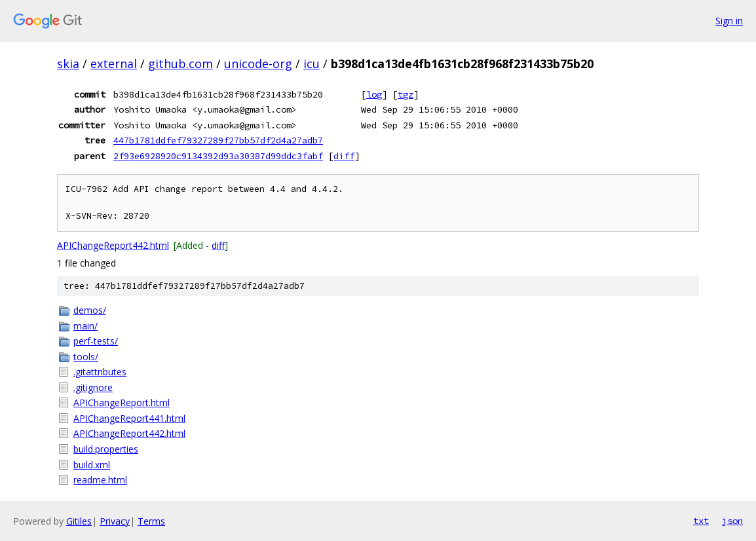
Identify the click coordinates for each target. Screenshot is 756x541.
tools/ (86, 357)
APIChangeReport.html (122, 402)
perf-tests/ (96, 341)
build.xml (92, 465)
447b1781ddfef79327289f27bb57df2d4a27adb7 (218, 140)
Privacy (115, 521)
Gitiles (79, 521)
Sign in (729, 21)
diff (344, 156)
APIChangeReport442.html (113, 245)
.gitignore (93, 387)
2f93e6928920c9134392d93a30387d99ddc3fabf (218, 156)
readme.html (100, 480)
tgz (406, 94)
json (732, 521)
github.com (180, 64)
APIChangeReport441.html (129, 418)
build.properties (106, 449)
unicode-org (258, 64)
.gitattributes (100, 372)
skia (68, 64)
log (374, 94)
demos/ (90, 310)
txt (701, 521)
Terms (151, 521)
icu (312, 64)
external (114, 64)
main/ (85, 326)
